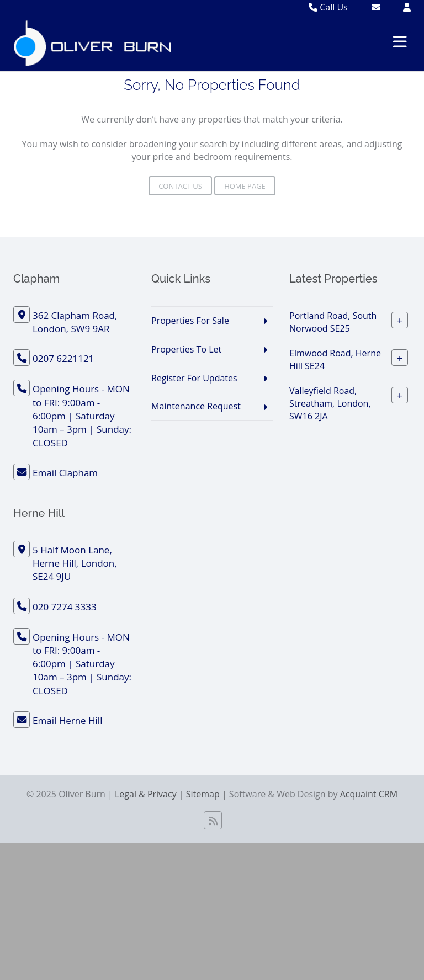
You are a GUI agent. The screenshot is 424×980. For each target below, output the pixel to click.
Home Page (245, 186)
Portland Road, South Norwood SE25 (333, 322)
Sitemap (203, 794)
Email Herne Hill (67, 720)
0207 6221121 (63, 358)
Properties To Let (186, 349)
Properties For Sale (190, 321)
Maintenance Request (196, 406)
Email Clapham (65, 473)
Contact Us (180, 186)
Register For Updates (194, 378)
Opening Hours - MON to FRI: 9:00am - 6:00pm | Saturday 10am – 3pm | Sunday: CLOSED (82, 416)
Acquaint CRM (369, 794)
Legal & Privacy (146, 794)
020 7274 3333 (65, 607)
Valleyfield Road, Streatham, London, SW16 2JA (330, 403)
